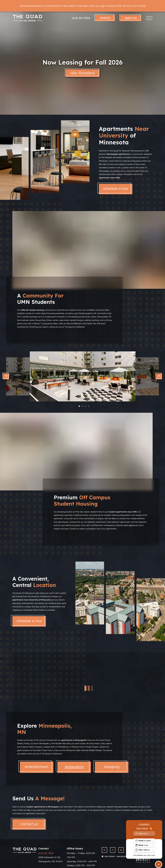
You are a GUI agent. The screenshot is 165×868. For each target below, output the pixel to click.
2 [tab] (82, 388)
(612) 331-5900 (81, 18)
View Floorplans (82, 73)
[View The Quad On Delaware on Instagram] (113, 850)
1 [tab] (81, 388)
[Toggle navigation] (149, 18)
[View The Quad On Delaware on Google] (104, 850)
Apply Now (131, 18)
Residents (105, 18)
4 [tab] (84, 388)
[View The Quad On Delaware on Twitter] (121, 850)
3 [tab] (83, 388)
